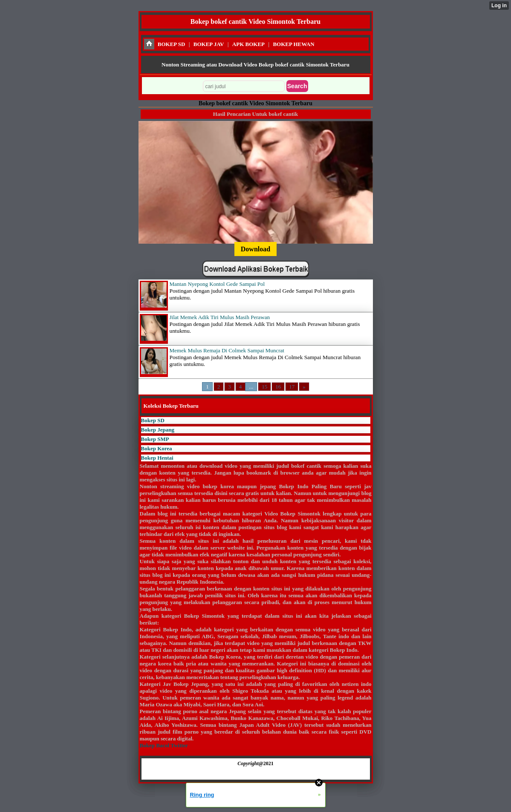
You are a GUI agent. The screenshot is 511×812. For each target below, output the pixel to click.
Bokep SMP (155, 439)
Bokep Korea (157, 448)
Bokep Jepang (158, 430)
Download (255, 249)
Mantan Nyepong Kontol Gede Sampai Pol (217, 284)
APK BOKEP (248, 44)
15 (264, 387)
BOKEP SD (172, 44)
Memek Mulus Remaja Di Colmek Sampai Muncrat (227, 350)
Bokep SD (153, 420)
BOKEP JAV (209, 44)
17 (292, 387)
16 (278, 387)
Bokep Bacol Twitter (164, 745)
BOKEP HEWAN (293, 44)
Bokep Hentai (157, 458)
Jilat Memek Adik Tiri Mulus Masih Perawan (220, 317)
